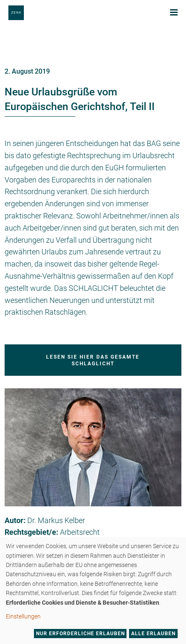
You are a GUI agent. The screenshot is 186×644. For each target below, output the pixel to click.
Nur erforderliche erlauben (80, 634)
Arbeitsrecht (80, 532)
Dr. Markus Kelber (56, 520)
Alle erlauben (153, 634)
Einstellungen (23, 616)
